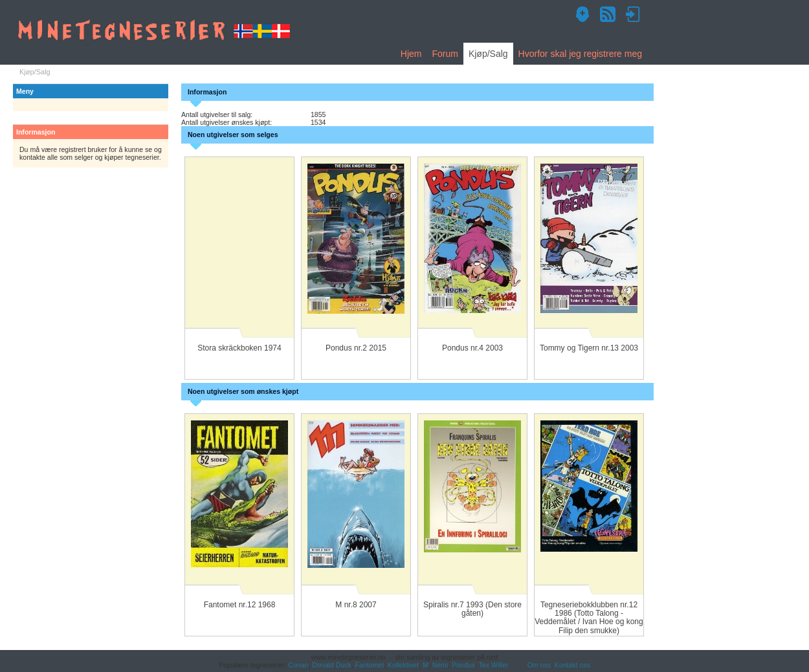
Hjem (411, 54)
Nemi (440, 665)
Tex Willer (494, 665)
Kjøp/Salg (488, 54)
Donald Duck (331, 665)
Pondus (463, 665)
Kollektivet (403, 665)
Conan (298, 665)
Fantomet (370, 665)
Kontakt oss (572, 665)
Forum (445, 54)
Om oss (539, 665)
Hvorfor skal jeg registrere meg (580, 54)
